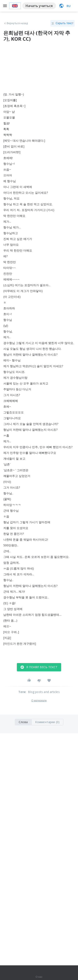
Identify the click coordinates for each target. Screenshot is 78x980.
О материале (39, 701)
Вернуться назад (16, 23)
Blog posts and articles (44, 692)
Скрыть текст (63, 23)
